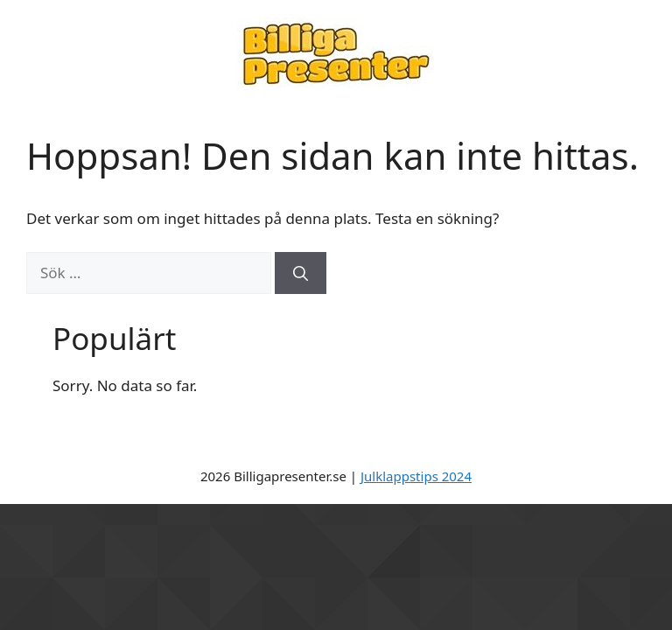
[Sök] (301, 273)
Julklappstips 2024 (416, 476)
